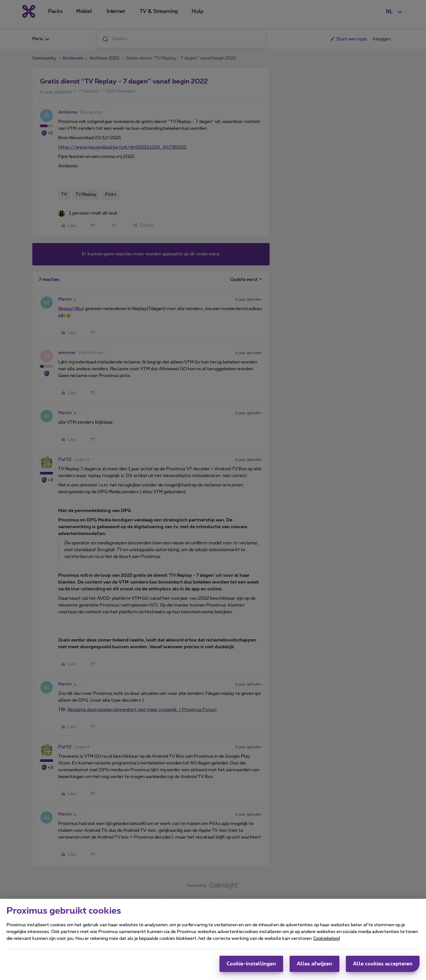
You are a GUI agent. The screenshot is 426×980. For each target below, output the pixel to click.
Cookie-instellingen (251, 967)
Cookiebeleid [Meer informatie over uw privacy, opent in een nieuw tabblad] (326, 941)
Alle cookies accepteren (383, 967)
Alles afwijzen (314, 967)
